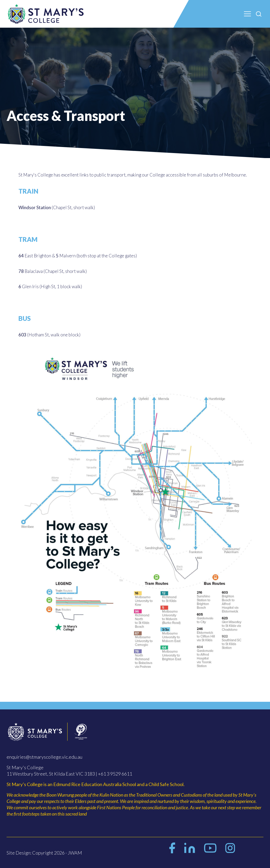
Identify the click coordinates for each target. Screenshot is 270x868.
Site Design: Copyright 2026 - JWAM (44, 853)
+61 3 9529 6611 (115, 774)
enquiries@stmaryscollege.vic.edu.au (44, 757)
